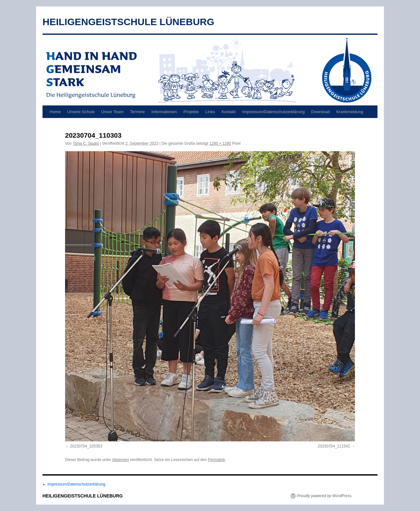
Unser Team (112, 112)
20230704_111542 (334, 446)
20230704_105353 (86, 446)
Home (55, 112)
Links (210, 112)
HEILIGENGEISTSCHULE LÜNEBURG (128, 22)
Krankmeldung (350, 112)
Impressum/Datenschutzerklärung (273, 112)
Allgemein (120, 460)
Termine (138, 112)
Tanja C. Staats (86, 143)
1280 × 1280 (220, 143)
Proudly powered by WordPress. (325, 496)
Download (320, 112)
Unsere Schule (81, 112)
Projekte (191, 112)
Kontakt (229, 112)
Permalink (216, 460)
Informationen (164, 112)
